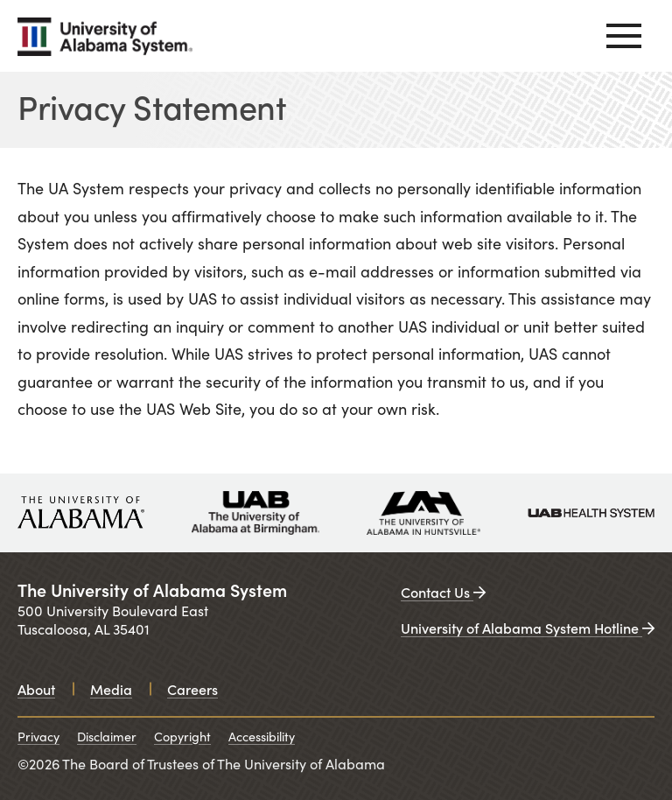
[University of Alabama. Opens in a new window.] (81, 513)
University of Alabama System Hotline (528, 628)
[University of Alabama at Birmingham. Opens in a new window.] (255, 513)
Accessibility (262, 736)
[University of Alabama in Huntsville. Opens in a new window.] (423, 513)
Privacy (38, 736)
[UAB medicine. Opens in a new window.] (591, 513)
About (36, 689)
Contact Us (443, 592)
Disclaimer (107, 736)
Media (111, 689)
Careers (192, 689)
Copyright (182, 736)
